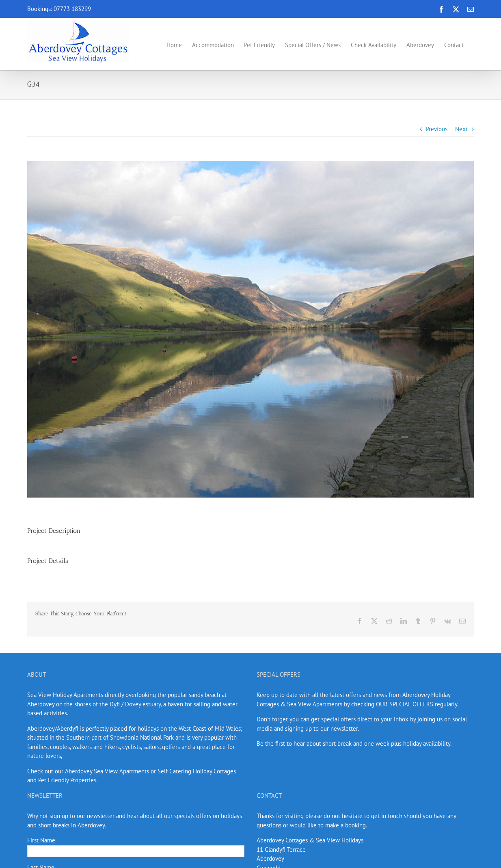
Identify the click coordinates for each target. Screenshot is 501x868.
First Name (41, 840)
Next (461, 129)
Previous (437, 129)
